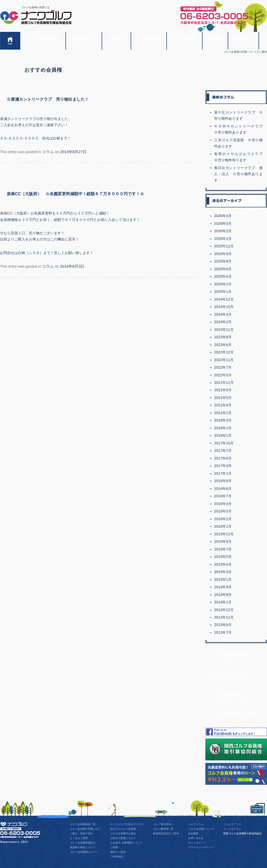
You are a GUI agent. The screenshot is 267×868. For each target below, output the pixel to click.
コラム (48, 152)
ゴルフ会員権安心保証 (123, 833)
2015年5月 (223, 557)
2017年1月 (223, 473)
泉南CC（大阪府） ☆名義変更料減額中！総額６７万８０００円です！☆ (75, 194)
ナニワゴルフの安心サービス (127, 824)
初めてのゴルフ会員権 (123, 829)
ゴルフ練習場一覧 (163, 829)
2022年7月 (223, 367)
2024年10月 (224, 307)
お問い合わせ (243, 41)
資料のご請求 (118, 852)
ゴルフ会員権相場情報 (43, 41)
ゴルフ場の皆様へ (163, 824)
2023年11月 (224, 330)
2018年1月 (223, 435)
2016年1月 (223, 526)
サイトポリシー (197, 843)
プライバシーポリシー (201, 847)
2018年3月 (223, 420)
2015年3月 (223, 572)
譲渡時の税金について (240, 675)
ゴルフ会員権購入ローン (240, 695)
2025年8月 (223, 261)
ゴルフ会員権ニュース (201, 829)
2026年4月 (223, 216)
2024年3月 (223, 314)
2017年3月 (223, 466)
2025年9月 (223, 254)
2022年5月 (223, 375)
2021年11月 (224, 382)
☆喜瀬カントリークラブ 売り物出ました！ (48, 99)
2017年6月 (223, 458)
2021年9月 (223, 390)
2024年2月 (223, 322)
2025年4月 (223, 276)
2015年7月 (223, 549)
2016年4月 (223, 504)
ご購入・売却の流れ (81, 833)
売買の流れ (116, 41)
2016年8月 (223, 489)
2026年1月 (223, 239)
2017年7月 (223, 451)
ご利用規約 (117, 857)
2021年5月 (223, 398)
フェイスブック (232, 824)
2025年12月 (224, 246)
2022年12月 (224, 352)
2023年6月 (223, 345)
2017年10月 (224, 443)
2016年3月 (223, 511)
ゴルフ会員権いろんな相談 (240, 715)
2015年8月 (223, 542)
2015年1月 (223, 580)
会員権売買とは (84, 41)
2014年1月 (223, 602)
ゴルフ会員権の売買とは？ (85, 829)
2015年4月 (223, 564)
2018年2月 (223, 428)
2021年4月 (223, 405)
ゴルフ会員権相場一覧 (83, 824)
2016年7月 (223, 496)
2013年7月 (223, 632)
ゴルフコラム (196, 824)
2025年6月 (223, 269)
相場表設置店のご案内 (166, 833)
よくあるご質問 (149, 41)
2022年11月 (224, 360)
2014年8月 (223, 595)
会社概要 (215, 41)
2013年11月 (224, 617)
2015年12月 (224, 534)
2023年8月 (223, 337)
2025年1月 (223, 292)
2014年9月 (223, 587)
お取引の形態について (123, 838)
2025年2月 (223, 284)
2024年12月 (224, 299)
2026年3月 (223, 223)
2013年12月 (224, 610)
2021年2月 (223, 413)
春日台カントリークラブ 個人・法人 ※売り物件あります (238, 174)
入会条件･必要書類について (126, 843)
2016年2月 (223, 519)
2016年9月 (223, 481)
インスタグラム (232, 829)
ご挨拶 (114, 847)
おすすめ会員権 (184, 41)
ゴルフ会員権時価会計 (240, 655)
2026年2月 (223, 231)
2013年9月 (223, 625)
